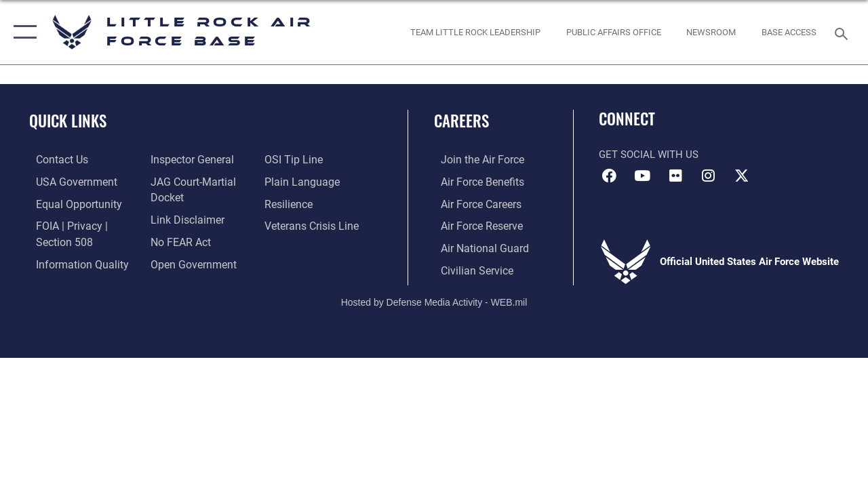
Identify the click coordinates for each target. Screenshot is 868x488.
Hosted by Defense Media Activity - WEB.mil (434, 299)
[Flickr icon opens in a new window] (675, 176)
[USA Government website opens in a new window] (68, 181)
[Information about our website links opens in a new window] (183, 218)
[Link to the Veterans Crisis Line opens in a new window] (312, 224)
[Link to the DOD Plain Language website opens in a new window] (301, 181)
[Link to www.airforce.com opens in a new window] (474, 159)
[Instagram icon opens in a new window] (709, 176)
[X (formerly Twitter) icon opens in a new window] (742, 176)
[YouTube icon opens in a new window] (642, 176)
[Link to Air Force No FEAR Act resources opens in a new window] (177, 239)
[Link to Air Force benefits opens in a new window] (474, 181)
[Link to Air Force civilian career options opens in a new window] (469, 268)
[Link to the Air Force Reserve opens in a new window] (474, 224)
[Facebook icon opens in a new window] (609, 176)
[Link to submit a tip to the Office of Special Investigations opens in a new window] (294, 159)
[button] (22, 32)
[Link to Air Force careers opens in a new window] (474, 203)
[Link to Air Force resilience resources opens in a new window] (290, 203)
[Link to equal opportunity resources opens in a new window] (70, 203)
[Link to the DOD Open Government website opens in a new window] (188, 261)
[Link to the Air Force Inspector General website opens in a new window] (188, 159)
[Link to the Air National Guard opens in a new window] (476, 246)
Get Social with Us (649, 155)
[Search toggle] (844, 32)
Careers (461, 121)
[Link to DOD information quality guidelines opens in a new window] (73, 261)
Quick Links (68, 121)
